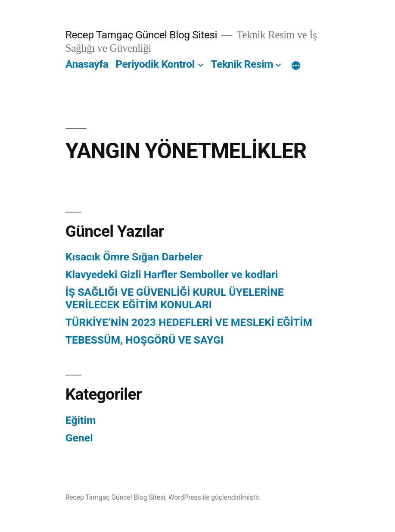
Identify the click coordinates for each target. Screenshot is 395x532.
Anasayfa (87, 64)
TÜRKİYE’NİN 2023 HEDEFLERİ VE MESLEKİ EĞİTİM (189, 322)
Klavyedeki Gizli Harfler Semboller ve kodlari (172, 274)
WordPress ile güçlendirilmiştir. (215, 497)
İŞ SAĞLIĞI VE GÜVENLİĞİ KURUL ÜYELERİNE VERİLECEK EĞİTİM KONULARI (175, 299)
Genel (79, 438)
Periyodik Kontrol (155, 64)
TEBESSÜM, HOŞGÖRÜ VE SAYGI (145, 340)
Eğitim (81, 420)
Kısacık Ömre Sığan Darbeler (134, 257)
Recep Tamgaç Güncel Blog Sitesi (141, 35)
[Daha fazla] (296, 66)
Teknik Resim (242, 64)
